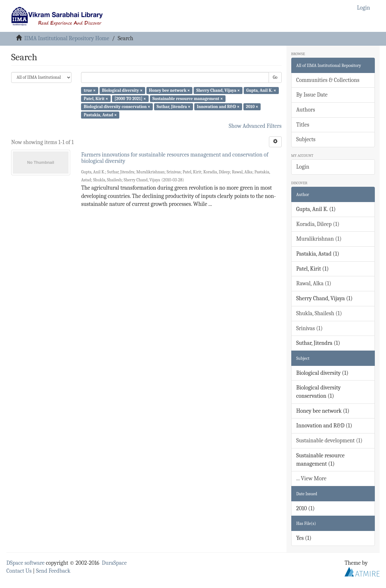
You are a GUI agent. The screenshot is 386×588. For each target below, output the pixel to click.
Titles (303, 125)
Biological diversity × (122, 90)
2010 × (252, 107)
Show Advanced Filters (255, 126)
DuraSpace (114, 563)
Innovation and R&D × (218, 107)
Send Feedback (53, 571)
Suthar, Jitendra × (174, 107)
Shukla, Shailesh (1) (319, 313)
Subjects (306, 139)
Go (275, 77)
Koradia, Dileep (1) (318, 224)
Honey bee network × (170, 90)
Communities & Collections (328, 80)
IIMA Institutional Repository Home (67, 38)
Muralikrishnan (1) (319, 239)
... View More (312, 479)
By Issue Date (312, 95)
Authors (306, 110)
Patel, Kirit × (96, 98)
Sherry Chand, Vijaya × (218, 90)
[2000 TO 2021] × (130, 98)
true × (89, 90)
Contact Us (19, 571)
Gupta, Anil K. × (261, 90)
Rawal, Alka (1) (314, 283)
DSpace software (26, 563)
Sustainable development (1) (330, 441)
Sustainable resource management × (188, 98)
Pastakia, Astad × (100, 115)
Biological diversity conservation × (117, 107)
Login (303, 167)
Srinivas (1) (310, 328)
